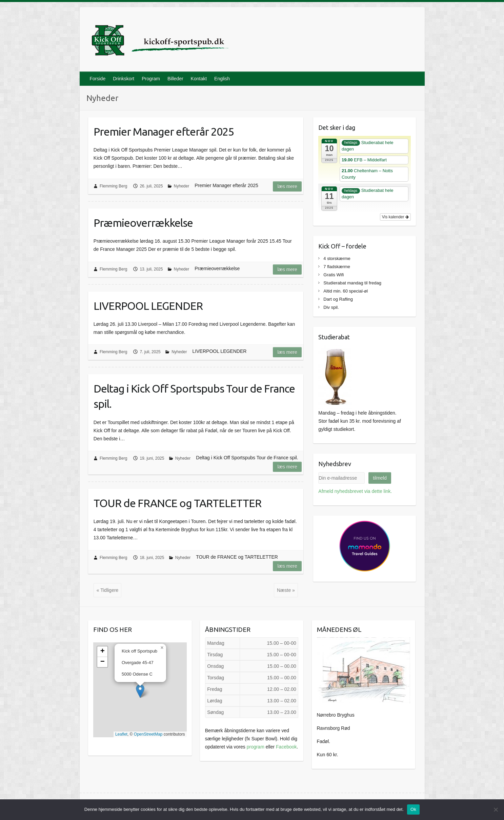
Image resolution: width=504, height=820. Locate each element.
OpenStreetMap (148, 734)
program (256, 747)
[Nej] (496, 809)
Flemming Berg (113, 186)
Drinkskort (124, 79)
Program (151, 79)
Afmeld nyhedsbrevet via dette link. (355, 491)
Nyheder (182, 186)
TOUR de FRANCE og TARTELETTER (177, 503)
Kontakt (199, 79)
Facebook (286, 747)
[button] (140, 691)
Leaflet (121, 734)
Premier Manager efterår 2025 (164, 132)
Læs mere (287, 186)
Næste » (286, 590)
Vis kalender (395, 217)
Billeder (175, 79)
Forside (98, 79)
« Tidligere (108, 590)
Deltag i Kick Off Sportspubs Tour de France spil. (194, 396)
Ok (413, 809)
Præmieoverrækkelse (143, 223)
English (222, 79)
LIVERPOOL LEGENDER (148, 306)
